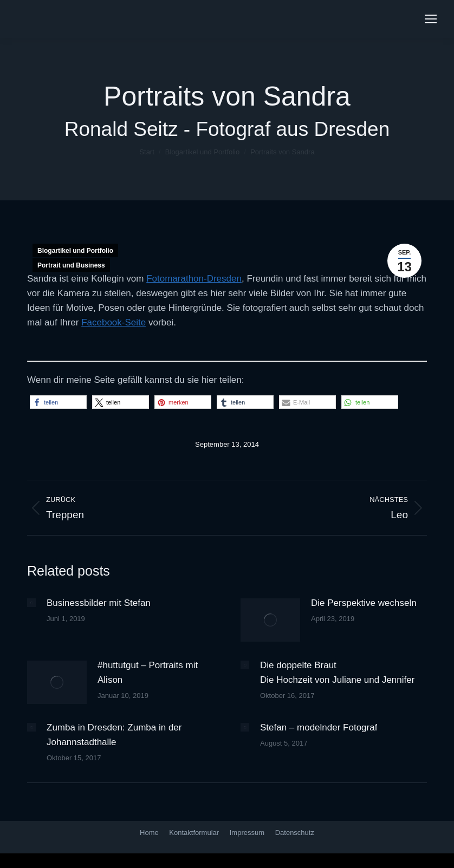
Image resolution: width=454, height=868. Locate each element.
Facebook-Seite (114, 322)
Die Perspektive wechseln (364, 603)
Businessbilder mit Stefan (99, 603)
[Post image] (31, 603)
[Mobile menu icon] (431, 19)
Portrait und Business (71, 265)
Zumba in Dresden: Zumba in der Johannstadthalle (114, 735)
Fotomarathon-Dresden (194, 279)
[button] (58, 402)
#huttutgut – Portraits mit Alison (148, 673)
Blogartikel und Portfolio (75, 251)
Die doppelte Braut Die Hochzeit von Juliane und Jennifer (337, 673)
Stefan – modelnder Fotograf (319, 727)
